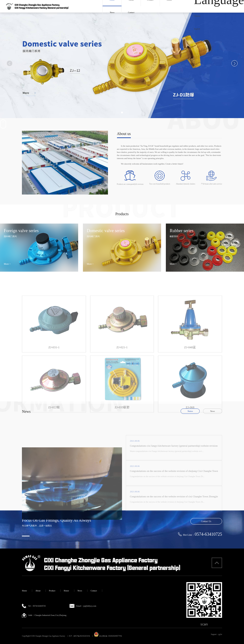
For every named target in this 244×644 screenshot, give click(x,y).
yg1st (220, 634)
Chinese (197, 16)
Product (52, 591)
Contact (131, 12)
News (112, 12)
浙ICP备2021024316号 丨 (83, 636)
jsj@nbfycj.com (90, 606)
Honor (66, 591)
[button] (118, 112)
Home (24, 591)
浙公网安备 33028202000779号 (108, 636)
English (197, 29)
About (38, 591)
